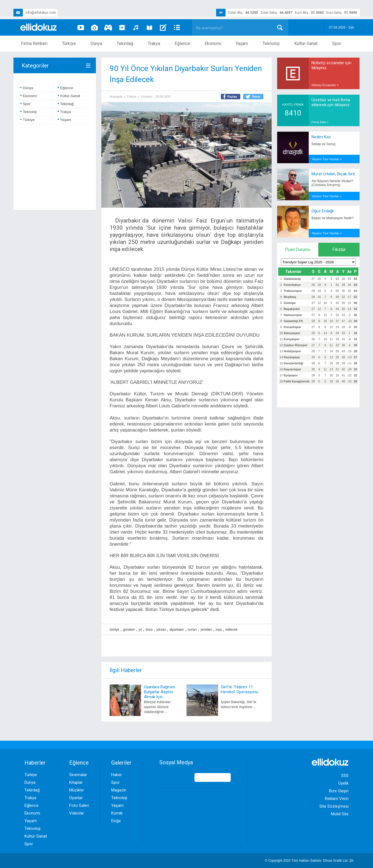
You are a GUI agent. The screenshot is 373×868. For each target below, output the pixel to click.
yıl (140, 630)
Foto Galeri (79, 805)
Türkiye (69, 43)
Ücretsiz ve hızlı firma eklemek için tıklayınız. (331, 102)
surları (192, 630)
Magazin (119, 790)
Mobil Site (340, 814)
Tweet (256, 97)
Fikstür (339, 250)
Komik (117, 813)
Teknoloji (271, 43)
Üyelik (343, 783)
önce (149, 630)
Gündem (147, 97)
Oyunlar (76, 798)
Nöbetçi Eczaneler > (325, 85)
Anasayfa (116, 97)
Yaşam (242, 43)
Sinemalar (78, 775)
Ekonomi (213, 43)
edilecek (232, 630)
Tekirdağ (125, 43)
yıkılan (161, 630)
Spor (337, 43)
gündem (129, 630)
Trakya (154, 43)
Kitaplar (76, 782)
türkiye (114, 630)
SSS (345, 776)
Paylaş (232, 97)
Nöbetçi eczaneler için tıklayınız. (331, 65)
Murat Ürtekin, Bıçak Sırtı (333, 174)
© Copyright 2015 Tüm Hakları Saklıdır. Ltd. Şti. (309, 861)
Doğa (116, 821)
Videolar (77, 813)
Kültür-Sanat (306, 43)
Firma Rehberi (34, 43)
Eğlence (182, 43)
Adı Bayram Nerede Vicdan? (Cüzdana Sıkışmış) (332, 183)
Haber (117, 775)
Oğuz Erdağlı (323, 211)
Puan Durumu (298, 250)
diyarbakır (177, 630)
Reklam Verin (337, 799)
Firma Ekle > (320, 122)
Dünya (96, 43)
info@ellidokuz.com (35, 13)
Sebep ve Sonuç (324, 144)
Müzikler (77, 790)
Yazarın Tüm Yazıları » (327, 159)
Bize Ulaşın (339, 791)
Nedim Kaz (321, 137)
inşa (219, 630)
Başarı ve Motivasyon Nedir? (332, 218)
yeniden (206, 630)
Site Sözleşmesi (334, 806)
